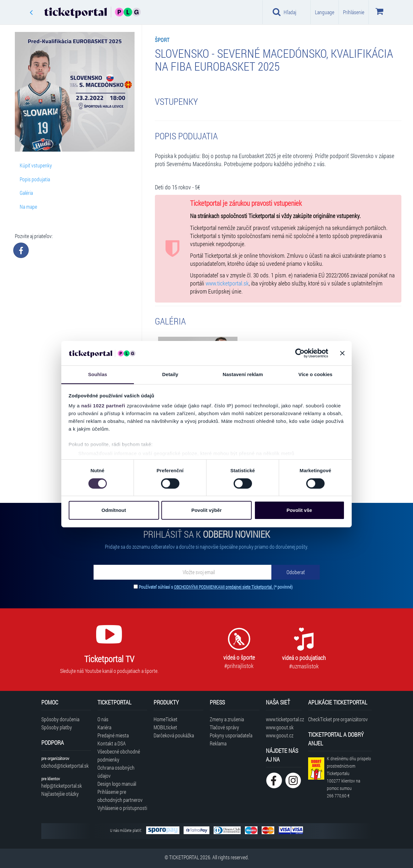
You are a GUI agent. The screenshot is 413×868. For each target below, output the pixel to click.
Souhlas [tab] (98, 374)
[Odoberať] (296, 572)
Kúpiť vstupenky (36, 165)
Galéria (26, 193)
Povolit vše (299, 510)
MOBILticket (165, 727)
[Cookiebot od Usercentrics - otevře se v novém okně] (300, 353)
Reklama (218, 743)
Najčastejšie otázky (60, 794)
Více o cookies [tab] (316, 374)
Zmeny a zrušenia (227, 719)
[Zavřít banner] (342, 353)
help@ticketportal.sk (62, 786)
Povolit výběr (206, 510)
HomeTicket (166, 719)
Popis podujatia (35, 179)
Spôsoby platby (57, 727)
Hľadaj (284, 12)
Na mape (28, 207)
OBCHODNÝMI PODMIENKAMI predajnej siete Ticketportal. (224, 587)
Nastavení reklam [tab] (243, 374)
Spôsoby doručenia (60, 719)
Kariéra (104, 727)
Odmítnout (114, 510)
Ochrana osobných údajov (116, 772)
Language (325, 12)
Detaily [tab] (170, 374)
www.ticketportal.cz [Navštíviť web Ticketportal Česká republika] (284, 719)
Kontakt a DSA (112, 743)
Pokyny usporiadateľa (231, 735)
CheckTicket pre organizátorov (338, 719)
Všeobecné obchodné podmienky (119, 755)
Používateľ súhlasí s (216, 587)
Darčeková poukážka (174, 735)
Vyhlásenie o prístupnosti (122, 808)
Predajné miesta (113, 735)
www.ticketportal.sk (227, 283)
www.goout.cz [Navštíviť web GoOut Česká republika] (280, 735)
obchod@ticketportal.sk (65, 766)
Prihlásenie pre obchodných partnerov (120, 796)
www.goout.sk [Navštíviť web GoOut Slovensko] (280, 727)
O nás (103, 719)
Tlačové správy (224, 727)
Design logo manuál (117, 784)
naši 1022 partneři (103, 406)
